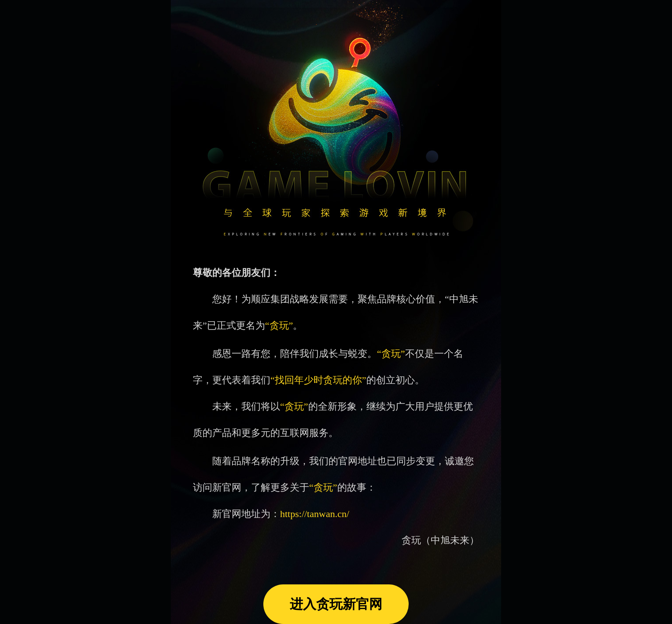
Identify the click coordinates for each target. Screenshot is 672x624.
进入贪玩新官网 (336, 604)
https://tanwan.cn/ (315, 514)
